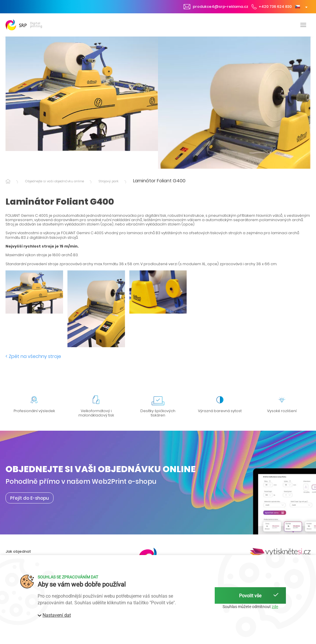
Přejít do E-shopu (30, 498)
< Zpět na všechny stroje (33, 356)
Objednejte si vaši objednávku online (54, 181)
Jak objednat (18, 551)
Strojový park (109, 181)
